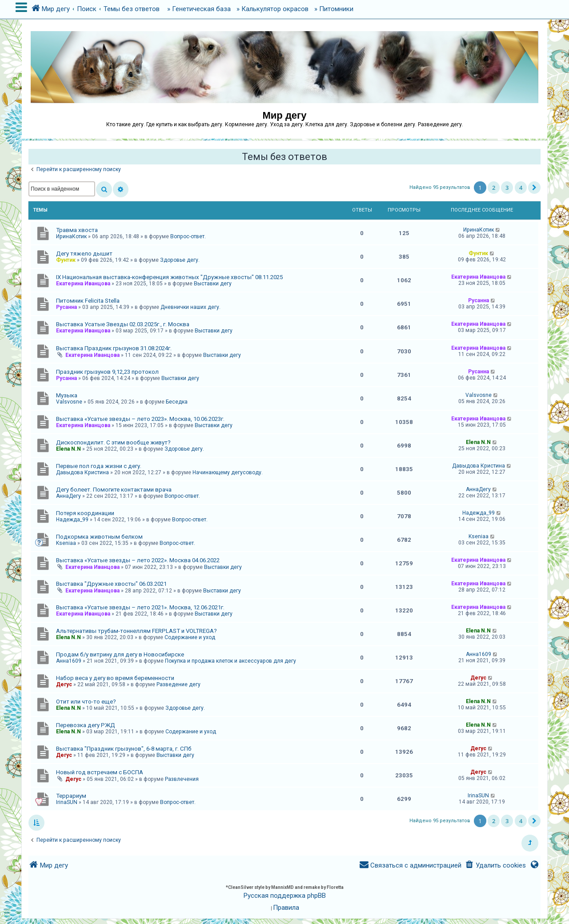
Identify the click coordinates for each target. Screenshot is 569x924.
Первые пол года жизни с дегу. (99, 466)
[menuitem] (495, 866)
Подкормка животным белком (99, 537)
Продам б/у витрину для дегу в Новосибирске (120, 654)
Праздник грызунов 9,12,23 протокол (107, 372)
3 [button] (507, 188)
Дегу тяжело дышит (84, 254)
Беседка (177, 402)
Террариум (71, 796)
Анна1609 (69, 661)
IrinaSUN (67, 802)
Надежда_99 (72, 520)
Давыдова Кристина (82, 472)
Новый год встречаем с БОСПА (100, 772)
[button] (534, 188)
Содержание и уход (190, 637)
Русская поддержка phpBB (285, 896)
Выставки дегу (213, 284)
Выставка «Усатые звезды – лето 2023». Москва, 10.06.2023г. (140, 419)
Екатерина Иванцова (83, 284)
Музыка (67, 395)
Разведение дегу (178, 684)
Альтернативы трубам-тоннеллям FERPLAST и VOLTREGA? (136, 631)
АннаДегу (68, 496)
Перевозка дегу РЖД (86, 725)
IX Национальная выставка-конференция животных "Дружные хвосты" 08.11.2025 (169, 277)
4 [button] (521, 188)
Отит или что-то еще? (86, 702)
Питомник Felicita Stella (88, 301)
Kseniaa (66, 543)
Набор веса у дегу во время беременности (115, 678)
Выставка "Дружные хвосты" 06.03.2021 (111, 584)
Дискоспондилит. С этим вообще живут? (113, 442)
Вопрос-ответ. (188, 236)
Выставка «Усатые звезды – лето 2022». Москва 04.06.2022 (138, 560)
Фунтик (66, 260)
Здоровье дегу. (180, 260)
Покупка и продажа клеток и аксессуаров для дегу (230, 661)
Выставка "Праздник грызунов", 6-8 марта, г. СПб (124, 749)
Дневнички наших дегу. (190, 307)
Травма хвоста (77, 230)
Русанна (66, 307)
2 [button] (494, 188)
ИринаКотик (71, 236)
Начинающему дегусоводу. (228, 472)
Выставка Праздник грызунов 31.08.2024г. (114, 348)
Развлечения (182, 779)
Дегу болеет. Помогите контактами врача (114, 490)
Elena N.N (68, 449)
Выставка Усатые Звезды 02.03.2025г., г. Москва (123, 324)
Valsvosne (69, 402)
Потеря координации (85, 513)
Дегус (64, 684)
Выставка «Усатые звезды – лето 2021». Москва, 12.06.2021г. (140, 607)
